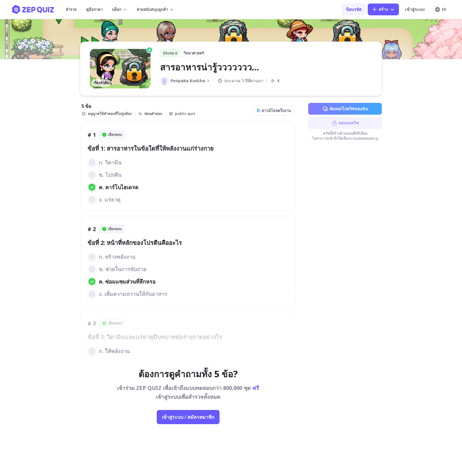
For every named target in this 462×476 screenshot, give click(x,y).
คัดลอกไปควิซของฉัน (345, 109)
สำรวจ (71, 9)
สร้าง (383, 9)
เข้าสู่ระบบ (415, 9)
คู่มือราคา (94, 9)
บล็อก (120, 9)
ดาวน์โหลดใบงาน (274, 111)
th (440, 9)
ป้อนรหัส (354, 9)
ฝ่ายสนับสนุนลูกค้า (155, 9)
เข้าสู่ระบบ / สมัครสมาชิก (188, 417)
